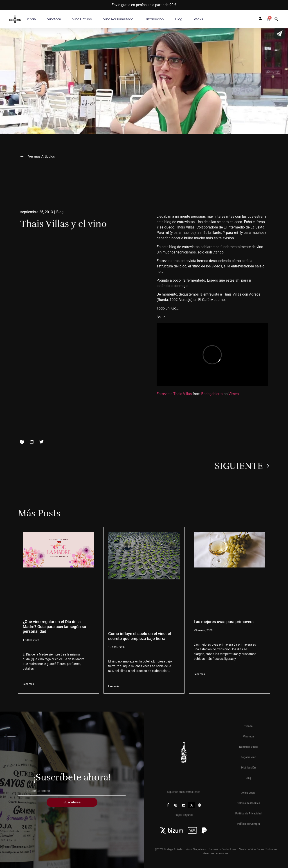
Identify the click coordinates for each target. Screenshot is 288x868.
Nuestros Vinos (249, 747)
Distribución (154, 19)
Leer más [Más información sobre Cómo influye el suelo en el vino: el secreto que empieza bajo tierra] (114, 686)
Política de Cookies (248, 803)
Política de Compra (248, 824)
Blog (179, 19)
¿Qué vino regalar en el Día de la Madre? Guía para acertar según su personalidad (54, 626)
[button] (276, 19)
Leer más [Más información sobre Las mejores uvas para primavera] (199, 674)
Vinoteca (54, 19)
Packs (198, 19)
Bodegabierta (212, 394)
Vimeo (234, 394)
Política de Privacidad (249, 814)
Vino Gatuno (82, 19)
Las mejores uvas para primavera (224, 622)
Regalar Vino (249, 757)
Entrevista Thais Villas (174, 394)
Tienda (30, 19)
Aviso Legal (248, 793)
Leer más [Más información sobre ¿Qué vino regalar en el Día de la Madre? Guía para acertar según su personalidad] (28, 684)
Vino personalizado (118, 19)
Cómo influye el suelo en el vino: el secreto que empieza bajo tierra (140, 636)
